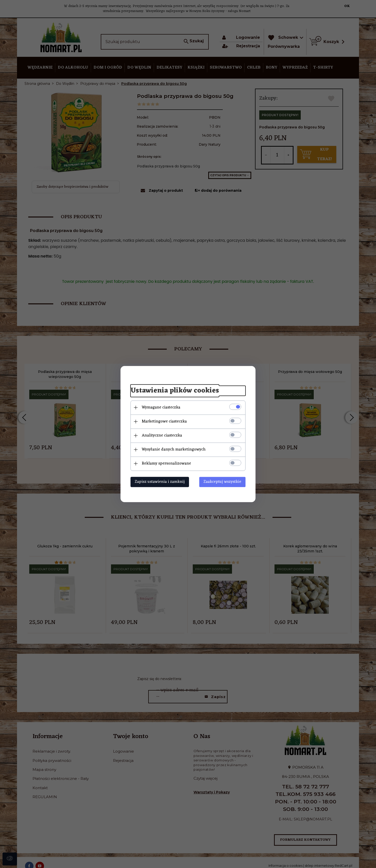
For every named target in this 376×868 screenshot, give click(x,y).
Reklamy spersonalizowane (166, 464)
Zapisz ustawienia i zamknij (160, 482)
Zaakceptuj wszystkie (222, 482)
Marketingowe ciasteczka (164, 421)
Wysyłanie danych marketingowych (174, 450)
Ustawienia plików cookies (175, 391)
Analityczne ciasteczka (162, 436)
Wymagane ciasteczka (161, 407)
